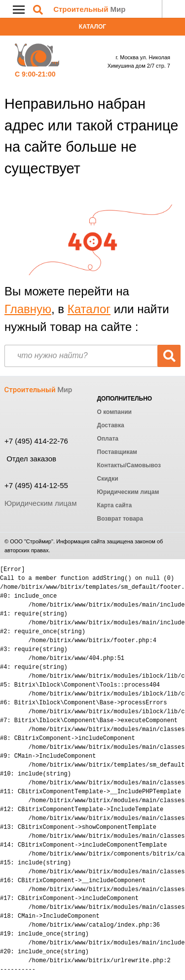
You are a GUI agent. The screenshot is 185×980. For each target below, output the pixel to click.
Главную (28, 309)
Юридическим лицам (40, 503)
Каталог (92, 27)
